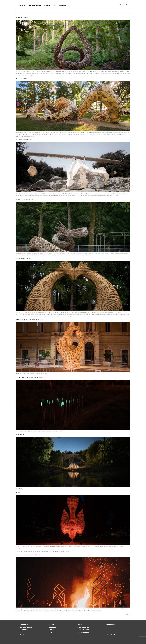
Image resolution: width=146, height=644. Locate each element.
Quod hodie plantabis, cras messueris (30, 320)
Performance (83, 632)
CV (55, 5)
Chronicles (111, 625)
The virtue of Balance (24, 140)
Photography (83, 630)
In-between (20, 435)
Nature (81, 625)
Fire (51, 632)
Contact (62, 5)
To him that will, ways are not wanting (31, 377)
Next (128, 615)
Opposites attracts (23, 259)
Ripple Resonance (22, 79)
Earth (51, 630)
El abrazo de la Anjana (25, 199)
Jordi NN (23, 5)
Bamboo (52, 627)
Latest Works (35, 5)
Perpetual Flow (22, 18)
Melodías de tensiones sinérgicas (28, 555)
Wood (51, 625)
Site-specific (83, 627)
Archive (47, 5)
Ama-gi (18, 492)
